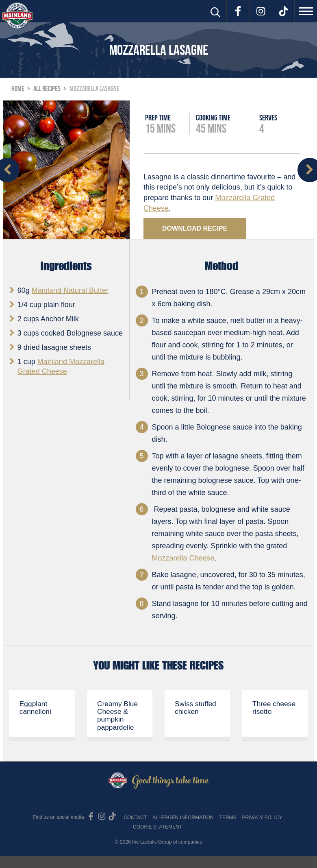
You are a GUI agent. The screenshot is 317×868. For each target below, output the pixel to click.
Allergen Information (183, 818)
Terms (228, 818)
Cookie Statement (157, 827)
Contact (135, 818)
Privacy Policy (262, 818)
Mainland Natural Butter (70, 290)
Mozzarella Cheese (183, 558)
